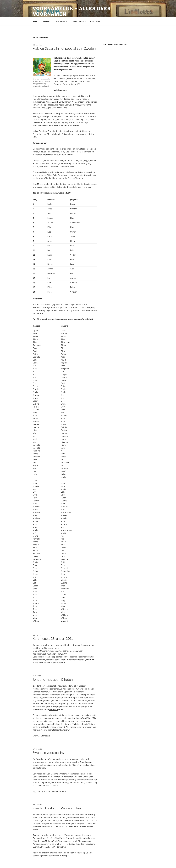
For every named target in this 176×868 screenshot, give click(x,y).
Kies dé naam (62, 21)
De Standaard (44, 736)
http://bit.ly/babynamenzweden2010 (49, 654)
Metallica (54, 709)
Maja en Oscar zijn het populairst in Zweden (64, 48)
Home (35, 21)
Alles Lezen (96, 21)
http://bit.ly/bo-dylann (54, 663)
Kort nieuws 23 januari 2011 (53, 639)
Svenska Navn (42, 759)
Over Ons (47, 21)
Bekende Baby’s (79, 21)
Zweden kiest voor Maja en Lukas (57, 808)
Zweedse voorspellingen (50, 753)
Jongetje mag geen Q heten (53, 680)
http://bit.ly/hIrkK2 (85, 660)
